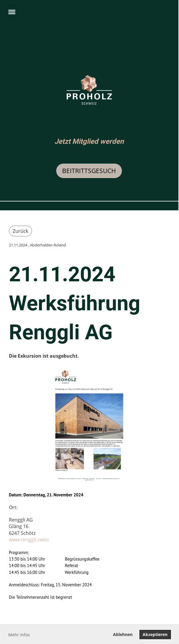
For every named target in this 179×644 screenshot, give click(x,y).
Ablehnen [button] (123, 634)
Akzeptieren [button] (155, 634)
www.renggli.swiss (29, 540)
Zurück (20, 231)
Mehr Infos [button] (19, 635)
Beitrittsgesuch (89, 171)
